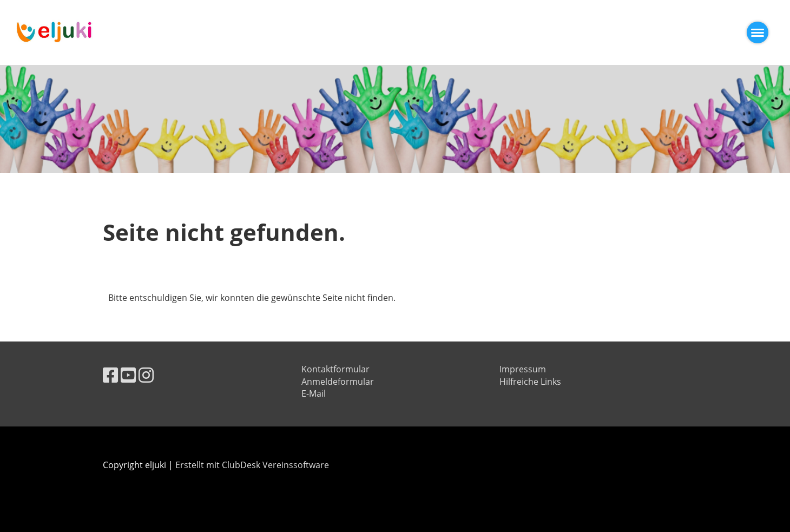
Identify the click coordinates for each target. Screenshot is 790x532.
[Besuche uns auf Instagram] (146, 375)
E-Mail (314, 393)
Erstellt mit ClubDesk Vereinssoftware (252, 465)
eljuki (127, 32)
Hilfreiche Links (530, 382)
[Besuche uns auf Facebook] (110, 375)
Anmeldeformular (338, 382)
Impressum (523, 369)
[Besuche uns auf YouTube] (128, 375)
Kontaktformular (335, 369)
